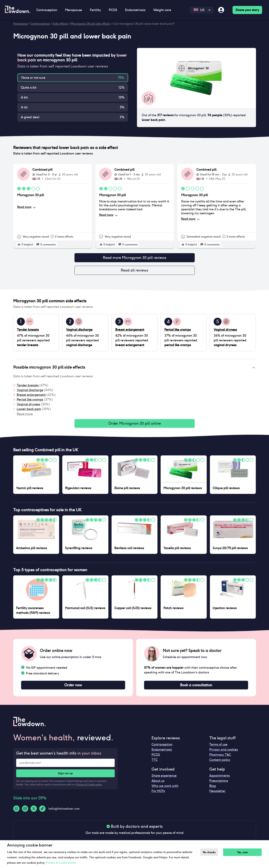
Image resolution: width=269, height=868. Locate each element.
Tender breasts (28, 387)
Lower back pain (29, 411)
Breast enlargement (31, 396)
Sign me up (65, 776)
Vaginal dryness (28, 406)
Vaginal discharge (30, 392)
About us (158, 784)
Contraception (47, 10)
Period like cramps (30, 401)
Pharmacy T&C (220, 758)
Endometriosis (135, 10)
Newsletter (217, 794)
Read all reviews (135, 272)
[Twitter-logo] (34, 812)
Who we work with (165, 789)
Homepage (20, 24)
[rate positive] (19, 244)
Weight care (162, 10)
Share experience (164, 779)
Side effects (60, 24)
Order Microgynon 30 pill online (135, 425)
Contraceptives (40, 24)
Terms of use (218, 748)
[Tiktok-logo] (42, 812)
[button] (135, 369)
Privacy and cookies (224, 753)
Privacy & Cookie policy (89, 788)
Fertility (95, 10)
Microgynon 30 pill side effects (91, 24)
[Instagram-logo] (25, 812)
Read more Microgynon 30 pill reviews (135, 258)
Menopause (74, 10)
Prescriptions (219, 784)
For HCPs (158, 794)
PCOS (113, 10)
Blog (213, 789)
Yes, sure (244, 852)
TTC (155, 763)
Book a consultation (196, 688)
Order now (73, 688)
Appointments (220, 779)
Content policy (220, 763)
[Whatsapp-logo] (16, 812)
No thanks (210, 852)
